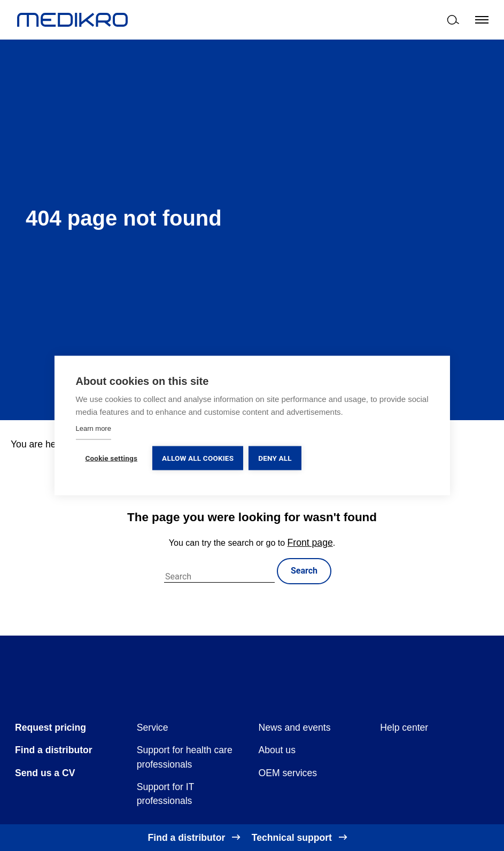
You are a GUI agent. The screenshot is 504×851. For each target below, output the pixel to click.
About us (277, 750)
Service (153, 728)
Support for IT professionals (165, 794)
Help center (404, 728)
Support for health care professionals (185, 757)
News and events (295, 728)
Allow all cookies (198, 458)
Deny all (275, 458)
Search (304, 571)
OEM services (288, 773)
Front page (310, 543)
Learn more (93, 428)
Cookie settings (111, 458)
